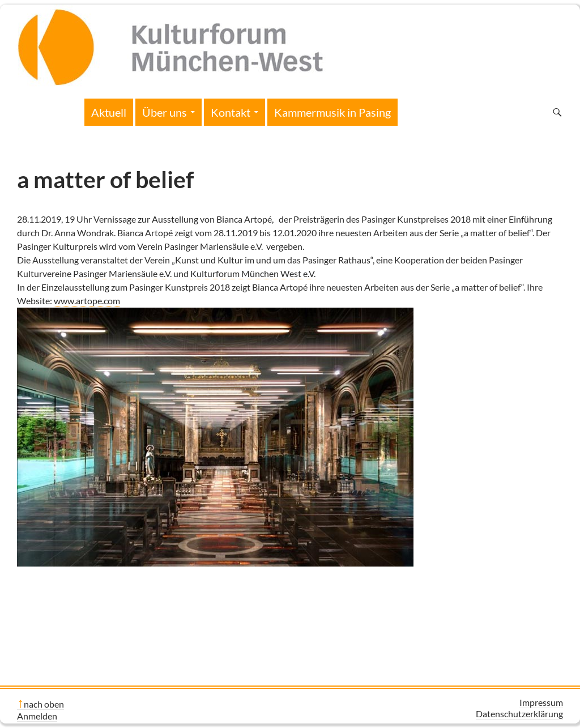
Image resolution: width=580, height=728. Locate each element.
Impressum (541, 702)
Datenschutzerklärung (519, 714)
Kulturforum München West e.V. (253, 273)
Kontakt (231, 112)
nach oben (44, 704)
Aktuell (109, 112)
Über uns (165, 112)
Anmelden (37, 716)
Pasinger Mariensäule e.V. (122, 273)
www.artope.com (87, 301)
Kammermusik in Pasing (332, 112)
